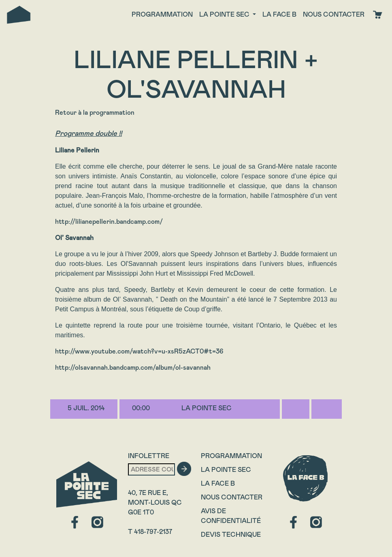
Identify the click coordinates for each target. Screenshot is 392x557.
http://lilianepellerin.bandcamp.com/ (109, 222)
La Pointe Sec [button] (225, 14)
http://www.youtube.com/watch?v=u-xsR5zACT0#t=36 (139, 351)
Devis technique (231, 535)
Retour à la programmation (95, 112)
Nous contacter (334, 14)
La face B (279, 14)
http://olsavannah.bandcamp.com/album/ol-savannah (133, 367)
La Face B (218, 483)
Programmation (162, 14)
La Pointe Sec (226, 470)
